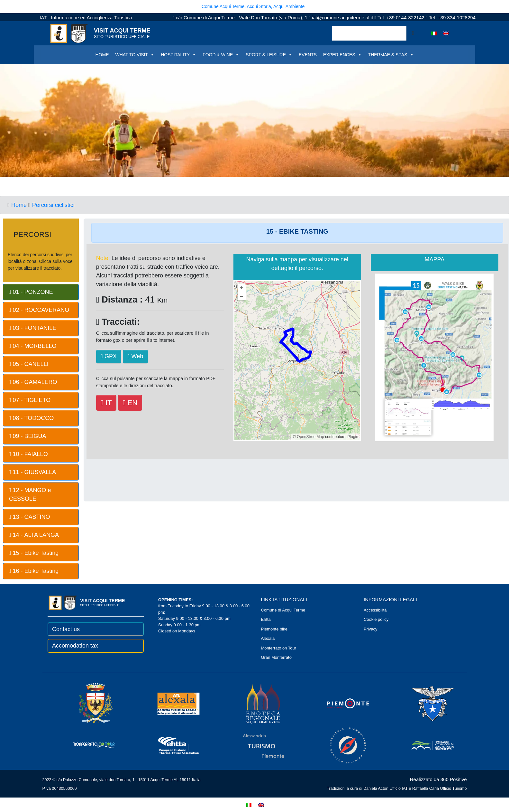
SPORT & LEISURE (269, 55)
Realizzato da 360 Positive (438, 779)
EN (130, 403)
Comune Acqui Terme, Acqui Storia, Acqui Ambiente (254, 6)
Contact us (66, 629)
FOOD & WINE (221, 55)
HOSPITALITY (178, 55)
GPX (109, 356)
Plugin (352, 437)
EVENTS (308, 55)
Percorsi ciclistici (53, 205)
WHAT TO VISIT (135, 55)
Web (135, 356)
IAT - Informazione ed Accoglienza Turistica (86, 18)
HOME (102, 55)
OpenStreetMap (310, 437)
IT (106, 403)
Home (19, 205)
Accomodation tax (75, 646)
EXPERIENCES (342, 55)
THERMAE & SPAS (391, 55)
